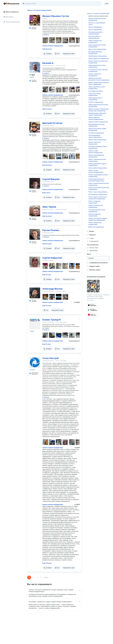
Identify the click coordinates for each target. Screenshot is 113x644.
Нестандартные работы (96, 91)
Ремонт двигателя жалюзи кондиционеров (96, 118)
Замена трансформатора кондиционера (96, 156)
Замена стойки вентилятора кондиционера (97, 19)
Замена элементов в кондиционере (95, 75)
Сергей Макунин (51, 179)
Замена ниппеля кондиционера (98, 122)
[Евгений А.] (35, 67)
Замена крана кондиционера (97, 140)
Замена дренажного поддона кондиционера (97, 165)
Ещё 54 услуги (47, 216)
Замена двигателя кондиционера (99, 59)
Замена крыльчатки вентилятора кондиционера (99, 188)
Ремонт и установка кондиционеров (98, 13)
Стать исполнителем (12, 22)
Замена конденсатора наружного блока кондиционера (99, 83)
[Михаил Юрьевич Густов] (35, 20)
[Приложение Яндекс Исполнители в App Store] (92, 305)
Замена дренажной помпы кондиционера (97, 88)
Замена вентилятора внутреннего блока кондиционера (99, 79)
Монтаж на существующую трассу (97, 24)
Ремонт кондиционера (95, 27)
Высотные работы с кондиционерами (95, 37)
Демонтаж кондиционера (96, 227)
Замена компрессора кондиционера (95, 42)
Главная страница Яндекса (5, 4)
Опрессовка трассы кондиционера (95, 94)
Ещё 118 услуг (47, 563)
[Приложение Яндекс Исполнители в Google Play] (92, 310)
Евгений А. (48, 63)
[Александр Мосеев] (35, 293)
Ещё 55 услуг (47, 275)
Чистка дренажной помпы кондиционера (95, 136)
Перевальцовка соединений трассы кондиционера (97, 114)
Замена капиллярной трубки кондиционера (97, 129)
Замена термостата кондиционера (94, 143)
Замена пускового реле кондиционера (96, 206)
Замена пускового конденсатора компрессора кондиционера (98, 110)
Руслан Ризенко (51, 230)
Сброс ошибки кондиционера (97, 168)
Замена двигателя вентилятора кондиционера (98, 106)
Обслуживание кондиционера (98, 194)
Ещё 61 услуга (47, 109)
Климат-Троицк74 (52, 320)
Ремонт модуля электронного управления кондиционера (98, 198)
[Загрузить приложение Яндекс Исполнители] (98, 286)
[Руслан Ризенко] (35, 234)
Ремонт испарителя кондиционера (94, 202)
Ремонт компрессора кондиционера (95, 224)
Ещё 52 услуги (47, 49)
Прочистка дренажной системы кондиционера (98, 176)
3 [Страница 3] (37, 577)
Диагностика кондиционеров (97, 49)
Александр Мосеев (52, 289)
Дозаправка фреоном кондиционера (95, 53)
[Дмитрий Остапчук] (35, 127)
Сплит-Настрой (50, 358)
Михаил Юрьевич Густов (56, 16)
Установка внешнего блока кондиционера (97, 211)
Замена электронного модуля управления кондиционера (98, 219)
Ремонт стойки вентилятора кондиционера (97, 160)
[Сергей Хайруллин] (35, 262)
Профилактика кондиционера (98, 56)
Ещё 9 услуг (46, 193)
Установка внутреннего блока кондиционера (98, 147)
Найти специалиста (11, 12)
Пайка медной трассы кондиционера (95, 99)
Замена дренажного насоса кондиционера (97, 66)
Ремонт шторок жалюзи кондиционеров (96, 171)
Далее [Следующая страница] (46, 577)
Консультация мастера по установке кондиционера (96, 180)
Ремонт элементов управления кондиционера (98, 62)
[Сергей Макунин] (35, 183)
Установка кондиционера (96, 133)
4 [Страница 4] (41, 577)
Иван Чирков (49, 207)
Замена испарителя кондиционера (95, 215)
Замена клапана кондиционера (53, 46)
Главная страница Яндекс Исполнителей (11, 4)
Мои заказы (9, 17)
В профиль (46, 35)
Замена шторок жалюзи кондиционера (95, 152)
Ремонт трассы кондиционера (98, 192)
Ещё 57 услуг (47, 306)
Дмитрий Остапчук (52, 123)
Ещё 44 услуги (47, 165)
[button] (48, 54)
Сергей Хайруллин (52, 258)
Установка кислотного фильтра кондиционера (98, 70)
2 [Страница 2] (33, 577)
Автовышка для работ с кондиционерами (96, 33)
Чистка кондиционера (95, 30)
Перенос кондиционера (96, 102)
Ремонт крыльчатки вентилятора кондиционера (99, 184)
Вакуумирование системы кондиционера (96, 125)
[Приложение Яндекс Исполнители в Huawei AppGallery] (92, 315)
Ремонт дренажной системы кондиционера (97, 46)
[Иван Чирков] (35, 211)
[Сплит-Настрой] (35, 362)
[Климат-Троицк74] (35, 324)
